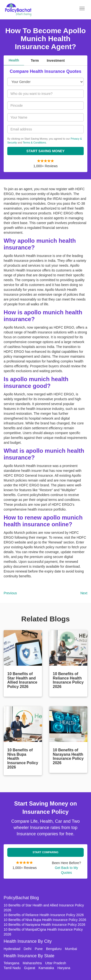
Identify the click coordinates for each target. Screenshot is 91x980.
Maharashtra (32, 963)
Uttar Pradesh (56, 963)
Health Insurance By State (29, 956)
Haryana (64, 968)
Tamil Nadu (12, 968)
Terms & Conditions (34, 143)
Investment (56, 60)
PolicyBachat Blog (21, 898)
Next (84, 593)
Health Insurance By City (28, 941)
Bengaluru (54, 949)
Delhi (27, 949)
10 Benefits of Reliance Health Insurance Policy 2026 (44, 915)
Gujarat (30, 968)
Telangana (12, 963)
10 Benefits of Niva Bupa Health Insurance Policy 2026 (45, 920)
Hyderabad (12, 949)
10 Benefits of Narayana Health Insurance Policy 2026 (44, 925)
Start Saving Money (45, 151)
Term (35, 60)
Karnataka (46, 968)
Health (14, 60)
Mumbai (71, 949)
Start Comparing (45, 852)
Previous (10, 593)
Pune (39, 949)
